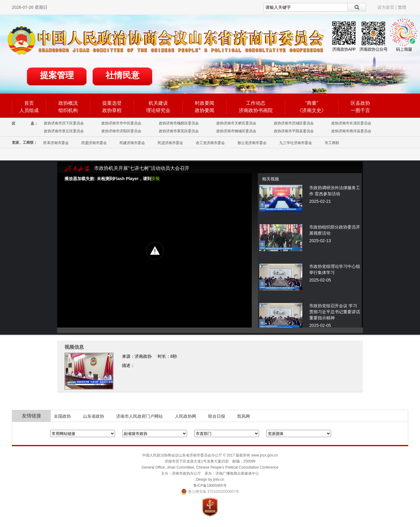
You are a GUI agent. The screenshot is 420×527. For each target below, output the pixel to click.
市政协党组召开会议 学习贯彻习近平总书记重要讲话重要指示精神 (335, 312)
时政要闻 (205, 103)
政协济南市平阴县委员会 (294, 131)
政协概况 (68, 103)
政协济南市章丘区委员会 (64, 131)
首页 (29, 103)
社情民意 (123, 75)
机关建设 (158, 103)
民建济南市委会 (132, 143)
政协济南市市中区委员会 (121, 123)
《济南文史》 (312, 110)
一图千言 (360, 110)
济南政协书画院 (256, 110)
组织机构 (68, 110)
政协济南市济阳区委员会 (121, 131)
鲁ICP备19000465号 (210, 486)
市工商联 (332, 143)
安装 (156, 179)
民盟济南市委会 (94, 143)
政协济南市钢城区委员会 (236, 131)
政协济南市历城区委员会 (294, 123)
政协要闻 (205, 110)
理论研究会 (158, 110)
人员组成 (29, 110)
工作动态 (256, 103)
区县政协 (360, 103)
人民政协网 (185, 416)
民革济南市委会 (56, 143)
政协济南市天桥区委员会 (236, 123)
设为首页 (386, 7)
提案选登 (112, 103)
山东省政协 (94, 416)
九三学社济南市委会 (296, 143)
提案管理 (57, 75)
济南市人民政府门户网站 (139, 416)
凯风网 (244, 416)
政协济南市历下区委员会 (64, 123)
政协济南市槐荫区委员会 (179, 123)
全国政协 (62, 416)
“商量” (312, 103)
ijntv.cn (218, 479)
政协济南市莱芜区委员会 (179, 131)
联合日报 (217, 416)
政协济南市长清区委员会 (351, 123)
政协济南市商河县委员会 (351, 131)
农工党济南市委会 (210, 143)
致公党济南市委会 (252, 143)
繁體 (402, 7)
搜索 (357, 7)
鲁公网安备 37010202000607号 (210, 492)
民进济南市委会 (170, 143)
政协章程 (112, 110)
